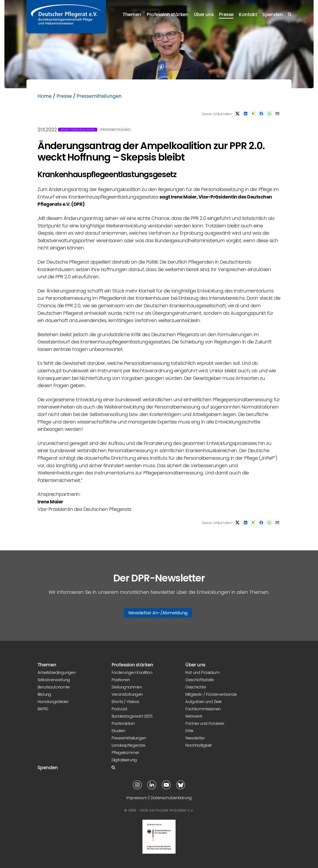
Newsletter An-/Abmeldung (158, 613)
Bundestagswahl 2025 (132, 716)
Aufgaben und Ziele (203, 702)
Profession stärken (168, 14)
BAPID (43, 709)
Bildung (44, 694)
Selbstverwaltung (54, 680)
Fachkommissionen (203, 709)
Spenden (273, 14)
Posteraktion (123, 723)
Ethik (189, 731)
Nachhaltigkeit (199, 745)
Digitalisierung (124, 760)
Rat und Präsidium (202, 672)
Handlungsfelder (53, 702)
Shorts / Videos (125, 702)
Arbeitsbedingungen (78, 130)
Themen (132, 14)
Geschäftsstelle (200, 680)
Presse (226, 14)
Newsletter (195, 738)
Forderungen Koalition (132, 672)
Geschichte (196, 687)
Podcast (119, 709)
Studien (118, 731)
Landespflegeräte (128, 745)
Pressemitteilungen (99, 96)
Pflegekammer (125, 753)
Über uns (204, 14)
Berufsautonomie (54, 687)
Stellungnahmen (127, 687)
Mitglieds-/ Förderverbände (211, 694)
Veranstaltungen (127, 694)
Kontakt (248, 14)
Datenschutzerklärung (171, 798)
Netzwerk (194, 716)
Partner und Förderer (205, 723)
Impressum (137, 798)
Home (45, 96)
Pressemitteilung (115, 130)
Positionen (121, 680)
